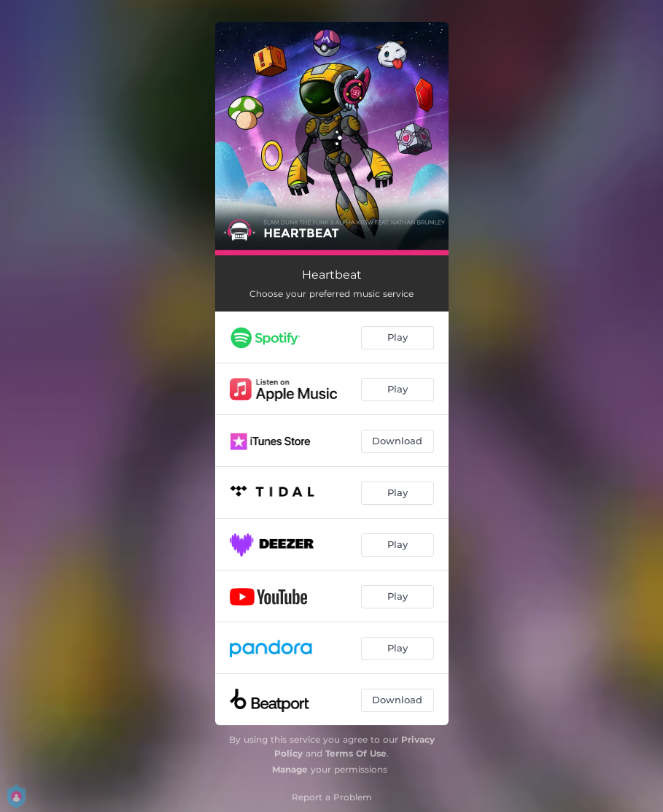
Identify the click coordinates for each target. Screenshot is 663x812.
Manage (290, 769)
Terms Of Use (356, 753)
